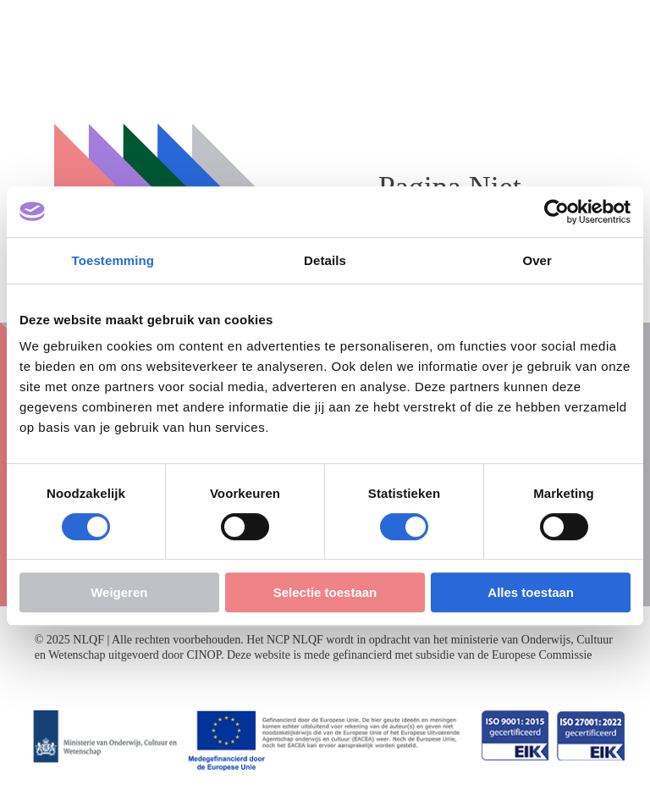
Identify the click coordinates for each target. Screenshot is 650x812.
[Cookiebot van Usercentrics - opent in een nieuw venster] (556, 212)
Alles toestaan (531, 592)
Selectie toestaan (325, 592)
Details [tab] (325, 260)
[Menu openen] (623, 27)
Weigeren (119, 592)
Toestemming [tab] (113, 260)
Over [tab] (537, 260)
